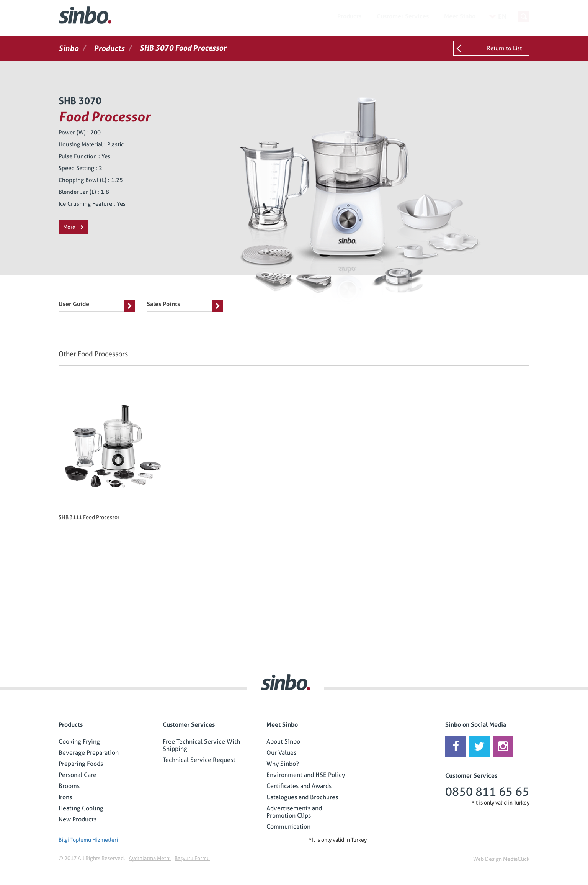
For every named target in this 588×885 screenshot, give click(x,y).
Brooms (69, 786)
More (73, 227)
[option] (118, 464)
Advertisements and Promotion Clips (294, 812)
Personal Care (78, 775)
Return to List (504, 48)
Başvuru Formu (192, 858)
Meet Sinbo (460, 16)
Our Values (281, 753)
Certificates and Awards (299, 786)
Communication (288, 827)
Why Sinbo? (283, 764)
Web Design (488, 859)
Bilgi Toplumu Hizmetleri (88, 840)
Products (349, 16)
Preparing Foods (81, 764)
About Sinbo (283, 742)
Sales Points (185, 306)
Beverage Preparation (89, 753)
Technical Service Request (199, 760)
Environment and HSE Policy (306, 775)
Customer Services (403, 16)
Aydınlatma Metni (150, 858)
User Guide (97, 306)
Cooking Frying (79, 742)
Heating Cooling (81, 808)
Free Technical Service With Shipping (201, 745)
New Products (78, 819)
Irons (65, 797)
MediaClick (516, 859)
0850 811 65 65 (487, 792)
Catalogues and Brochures (302, 797)
